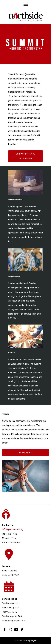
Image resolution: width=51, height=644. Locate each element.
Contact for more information (26, 156)
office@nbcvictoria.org (13, 529)
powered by (26, 640)
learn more (26, 453)
